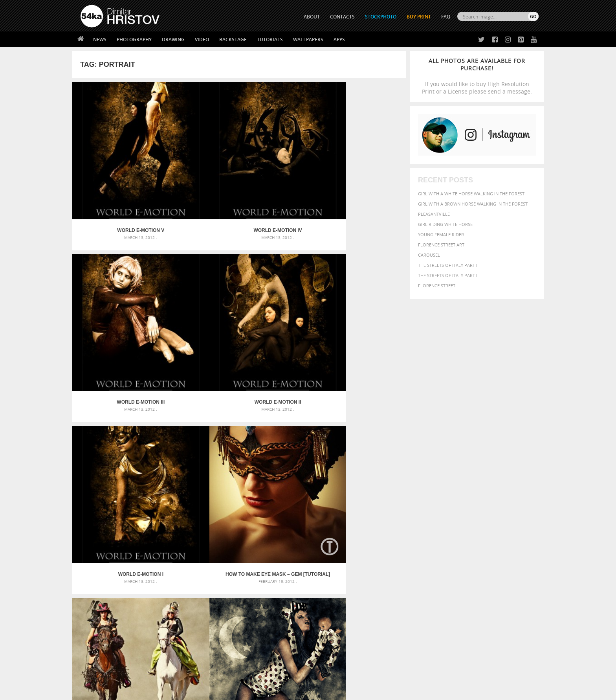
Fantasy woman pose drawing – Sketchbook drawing (299, 529)
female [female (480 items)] (504, 536)
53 (273, 445)
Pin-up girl (365, 414)
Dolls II (197, 414)
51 (245, 445)
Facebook (328, 616)
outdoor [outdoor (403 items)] (512, 543)
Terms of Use (189, 691)
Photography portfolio (109, 626)
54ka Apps (91, 645)
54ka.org (146, 691)
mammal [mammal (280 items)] (444, 543)
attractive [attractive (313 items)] (435, 520)
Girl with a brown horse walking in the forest (473, 204)
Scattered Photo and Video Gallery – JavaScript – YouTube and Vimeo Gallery (151, 519)
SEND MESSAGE (469, 622)
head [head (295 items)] (399, 543)
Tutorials (270, 40)
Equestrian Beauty (162, 673)
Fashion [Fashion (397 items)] (484, 536)
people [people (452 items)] (428, 551)
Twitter (326, 606)
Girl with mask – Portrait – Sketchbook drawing (293, 538)
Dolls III (114, 414)
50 (231, 445)
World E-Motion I (114, 295)
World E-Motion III (281, 177)
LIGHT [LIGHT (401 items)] (428, 543)
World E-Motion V (114, 177)
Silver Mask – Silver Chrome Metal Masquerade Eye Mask (145, 548)
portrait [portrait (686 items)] (469, 550)
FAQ (446, 17)
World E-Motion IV (197, 177)
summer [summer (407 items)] (404, 559)
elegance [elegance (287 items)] (403, 536)
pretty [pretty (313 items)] (491, 551)
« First (192, 445)
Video (202, 40)
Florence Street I (438, 286)
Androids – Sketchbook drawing (275, 519)
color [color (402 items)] (488, 528)
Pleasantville (434, 214)
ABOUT (312, 17)
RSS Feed (244, 673)
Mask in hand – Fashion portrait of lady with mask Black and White (151, 529)
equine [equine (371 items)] (452, 536)
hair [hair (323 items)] (532, 536)
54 (287, 445)
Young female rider (441, 234)
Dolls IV (364, 295)
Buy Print (419, 17)
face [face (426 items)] (467, 535)
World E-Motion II (364, 177)
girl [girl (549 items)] (521, 535)
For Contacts (210, 645)
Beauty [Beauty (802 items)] (405, 527)
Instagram (329, 627)
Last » (326, 445)
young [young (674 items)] (466, 558)
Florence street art (441, 245)
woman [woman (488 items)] (444, 559)
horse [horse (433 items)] (413, 543)
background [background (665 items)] (468, 519)
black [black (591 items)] (426, 528)
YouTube (326, 647)
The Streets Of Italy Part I (448, 275)
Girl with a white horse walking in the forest (471, 194)
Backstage (233, 40)
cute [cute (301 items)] (502, 528)
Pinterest (327, 637)
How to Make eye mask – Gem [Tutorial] (198, 295)
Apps (339, 40)
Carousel (429, 255)
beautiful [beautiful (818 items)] (505, 519)
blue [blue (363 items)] (441, 528)
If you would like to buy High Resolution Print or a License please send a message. (477, 76)
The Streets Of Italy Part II (448, 265)
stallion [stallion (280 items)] (515, 551)
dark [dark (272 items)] (513, 528)
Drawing (173, 40)
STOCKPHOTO (381, 17)
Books (202, 626)
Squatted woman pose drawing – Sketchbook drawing (301, 548)
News (100, 40)
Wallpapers (308, 40)
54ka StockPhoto (100, 616)
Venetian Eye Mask (209, 673)
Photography (134, 40)
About (201, 606)
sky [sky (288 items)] (502, 551)
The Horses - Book (101, 635)
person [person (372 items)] (446, 551)
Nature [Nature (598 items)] (479, 543)
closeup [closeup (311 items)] (471, 528)
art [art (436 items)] (418, 519)
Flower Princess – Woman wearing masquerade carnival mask (151, 557)
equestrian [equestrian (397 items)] (429, 536)
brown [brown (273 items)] (455, 528)
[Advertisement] (310, 474)
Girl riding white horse (445, 224)
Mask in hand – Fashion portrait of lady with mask (139, 538)
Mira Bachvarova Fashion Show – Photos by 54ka (281, 295)
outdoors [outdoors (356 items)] (406, 551)
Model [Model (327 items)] (460, 543)
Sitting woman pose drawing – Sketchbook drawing (297, 557)
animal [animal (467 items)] (403, 519)
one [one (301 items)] (495, 543)
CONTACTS (342, 17)
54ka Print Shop (98, 606)
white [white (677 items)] (424, 558)
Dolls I (281, 414)
